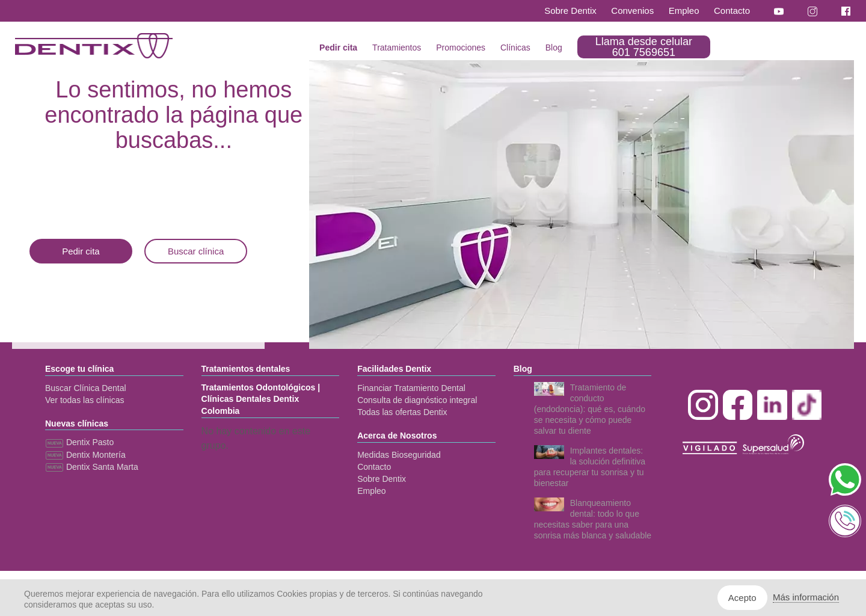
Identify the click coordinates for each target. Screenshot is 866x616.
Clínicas (515, 48)
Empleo (684, 11)
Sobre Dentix (570, 11)
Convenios (632, 11)
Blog (554, 48)
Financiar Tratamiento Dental (411, 388)
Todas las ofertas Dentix (402, 412)
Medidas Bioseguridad (399, 455)
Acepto (742, 598)
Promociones (461, 48)
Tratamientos (397, 48)
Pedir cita (338, 48)
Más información (806, 597)
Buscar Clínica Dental (86, 388)
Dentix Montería (85, 455)
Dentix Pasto (79, 442)
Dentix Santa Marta (92, 467)
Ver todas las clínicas (85, 400)
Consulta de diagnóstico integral (417, 400)
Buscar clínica (196, 251)
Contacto (732, 11)
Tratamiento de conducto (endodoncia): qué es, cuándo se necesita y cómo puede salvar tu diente (590, 409)
